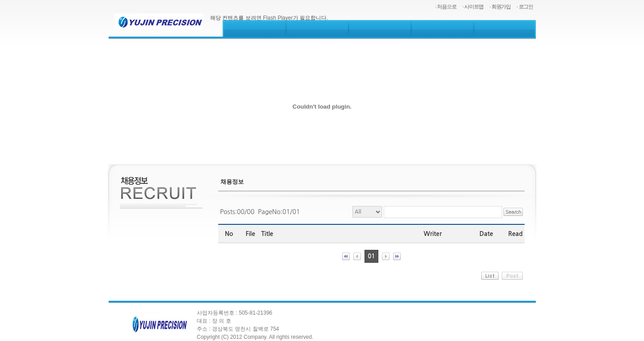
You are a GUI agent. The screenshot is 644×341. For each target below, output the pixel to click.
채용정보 (232, 182)
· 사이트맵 (473, 7)
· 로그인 (525, 7)
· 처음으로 (446, 7)
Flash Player (278, 18)
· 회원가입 (500, 7)
